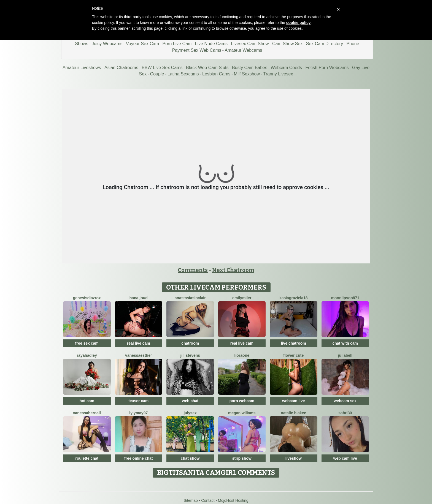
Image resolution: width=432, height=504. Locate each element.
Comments (193, 270)
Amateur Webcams (244, 50)
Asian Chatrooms (121, 68)
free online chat (138, 458)
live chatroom (294, 343)
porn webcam (242, 401)
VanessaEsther (138, 355)
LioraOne (242, 355)
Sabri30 (345, 413)
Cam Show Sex (287, 44)
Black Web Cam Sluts (207, 68)
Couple (157, 74)
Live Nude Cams (211, 44)
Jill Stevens (190, 355)
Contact (208, 500)
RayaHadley (87, 355)
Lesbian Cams (216, 74)
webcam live (294, 401)
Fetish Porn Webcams (327, 68)
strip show (242, 458)
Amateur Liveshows (82, 68)
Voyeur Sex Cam (142, 44)
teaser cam (138, 401)
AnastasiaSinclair (190, 298)
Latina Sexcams (183, 74)
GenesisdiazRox (87, 298)
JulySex (190, 413)
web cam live (345, 458)
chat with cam (345, 343)
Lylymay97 (138, 413)
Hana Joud (139, 298)
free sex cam (87, 343)
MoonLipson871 (345, 298)
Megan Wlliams (242, 413)
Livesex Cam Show (250, 44)
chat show (190, 458)
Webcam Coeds (286, 68)
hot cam (87, 401)
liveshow (294, 458)
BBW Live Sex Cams (162, 68)
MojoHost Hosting (233, 500)
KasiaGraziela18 (294, 298)
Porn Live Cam (177, 44)
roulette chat (87, 458)
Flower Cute (293, 355)
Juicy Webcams (107, 44)
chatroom (190, 343)
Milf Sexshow (247, 74)
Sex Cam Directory (325, 44)
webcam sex (345, 401)
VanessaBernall (87, 413)
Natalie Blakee (293, 413)
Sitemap (191, 500)
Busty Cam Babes (250, 68)
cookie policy (299, 23)
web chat (190, 401)
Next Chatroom (233, 270)
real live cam (139, 343)
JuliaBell (345, 355)
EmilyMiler (242, 298)
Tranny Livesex (278, 74)
